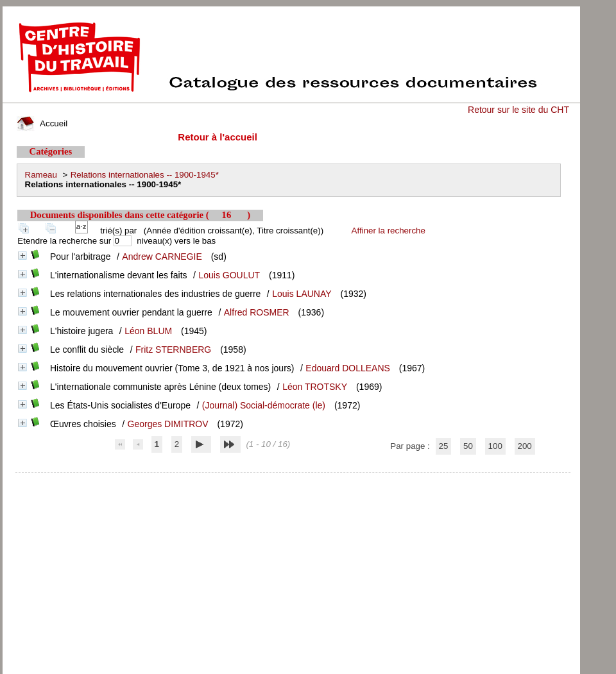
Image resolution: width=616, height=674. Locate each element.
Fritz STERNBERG (173, 350)
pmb (293, 481)
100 (495, 446)
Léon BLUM (148, 331)
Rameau (41, 175)
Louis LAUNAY (302, 294)
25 (444, 446)
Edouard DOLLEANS (348, 368)
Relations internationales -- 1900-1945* (145, 175)
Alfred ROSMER (257, 312)
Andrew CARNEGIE (162, 257)
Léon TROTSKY (315, 387)
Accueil (42, 123)
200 (525, 446)
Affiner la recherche (389, 231)
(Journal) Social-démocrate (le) (264, 405)
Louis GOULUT (229, 275)
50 (468, 446)
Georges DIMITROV (168, 424)
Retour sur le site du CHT (518, 110)
